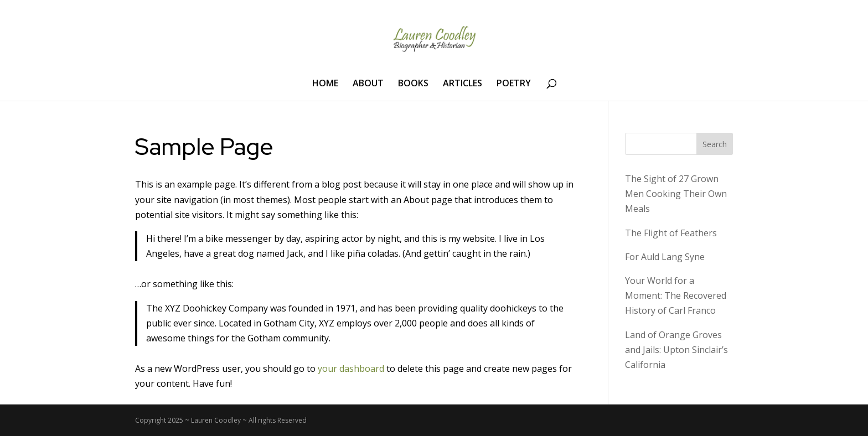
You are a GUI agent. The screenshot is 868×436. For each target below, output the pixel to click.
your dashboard (351, 368)
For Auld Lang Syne (665, 257)
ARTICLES (463, 84)
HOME (325, 84)
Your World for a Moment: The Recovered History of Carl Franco (676, 295)
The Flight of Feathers (671, 233)
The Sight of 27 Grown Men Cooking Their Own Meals (676, 194)
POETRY (514, 84)
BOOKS (413, 84)
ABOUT (368, 84)
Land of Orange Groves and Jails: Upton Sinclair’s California (676, 350)
